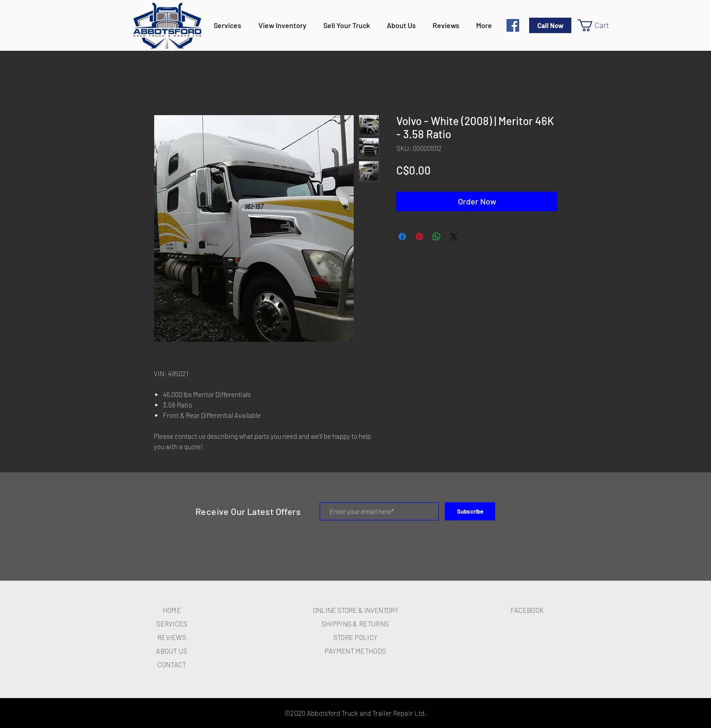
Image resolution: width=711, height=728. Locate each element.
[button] (600, 25)
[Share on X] (454, 237)
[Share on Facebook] (402, 237)
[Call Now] (550, 25)
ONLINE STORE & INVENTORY (355, 610)
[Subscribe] (470, 511)
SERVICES (172, 624)
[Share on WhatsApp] (437, 237)
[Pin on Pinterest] (419, 237)
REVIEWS (172, 637)
